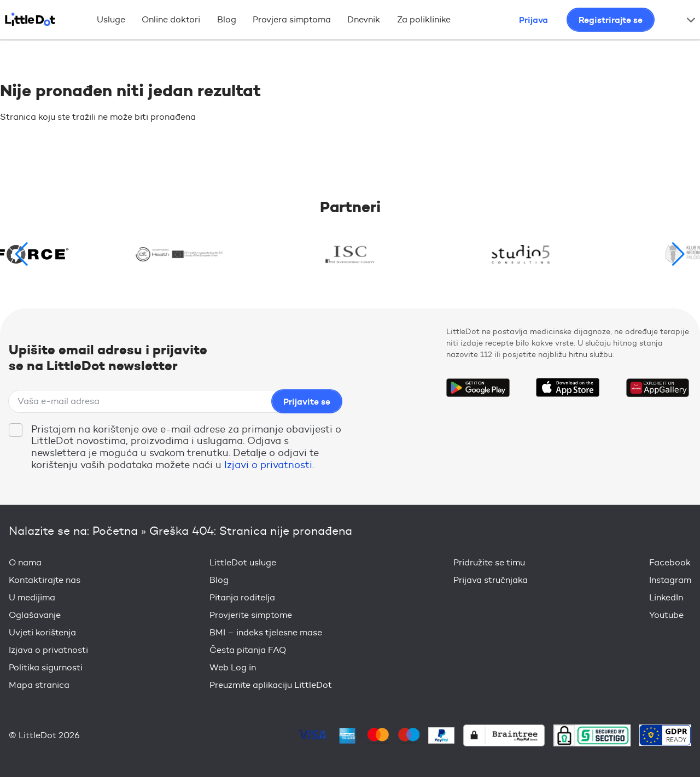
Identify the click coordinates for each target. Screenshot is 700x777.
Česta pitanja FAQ (248, 650)
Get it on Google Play (478, 388)
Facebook (670, 562)
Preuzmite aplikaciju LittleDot (271, 685)
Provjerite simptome (251, 615)
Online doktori (171, 19)
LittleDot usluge (243, 562)
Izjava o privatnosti (48, 650)
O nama (25, 562)
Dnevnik (364, 19)
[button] (678, 254)
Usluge (111, 19)
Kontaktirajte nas (45, 580)
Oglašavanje (35, 615)
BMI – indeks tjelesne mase (266, 632)
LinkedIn (666, 597)
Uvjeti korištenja (42, 632)
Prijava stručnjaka (491, 580)
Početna (115, 531)
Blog (227, 19)
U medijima (32, 597)
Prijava (533, 20)
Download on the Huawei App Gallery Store (657, 388)
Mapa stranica (39, 685)
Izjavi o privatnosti (268, 465)
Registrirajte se (611, 20)
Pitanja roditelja (242, 597)
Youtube (666, 615)
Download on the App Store (568, 388)
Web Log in (233, 667)
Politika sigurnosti (46, 667)
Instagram (670, 580)
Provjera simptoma (292, 19)
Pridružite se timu (489, 562)
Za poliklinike (424, 19)
